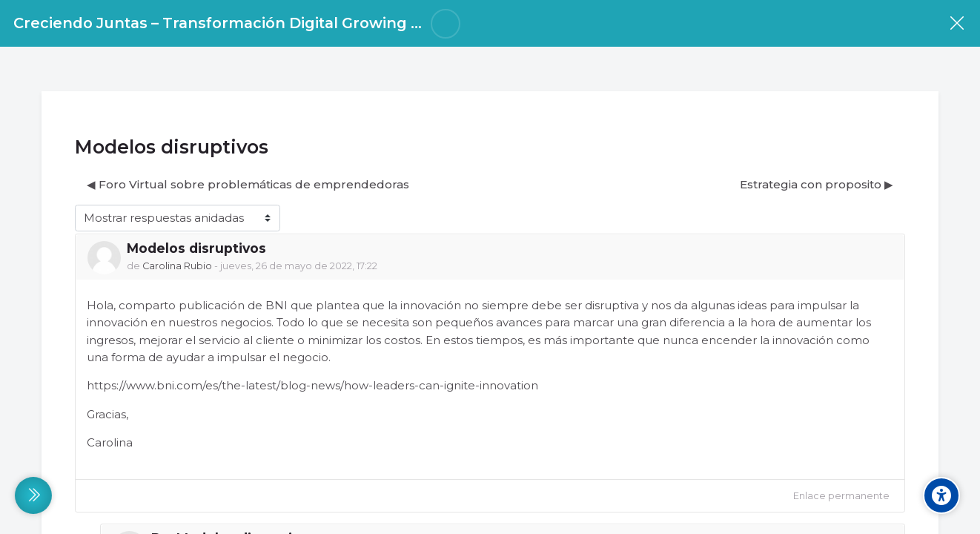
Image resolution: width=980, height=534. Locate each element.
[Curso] (957, 23)
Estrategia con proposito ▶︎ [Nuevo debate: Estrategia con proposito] (817, 184)
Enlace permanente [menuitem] (841, 496)
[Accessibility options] (941, 495)
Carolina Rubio (177, 266)
